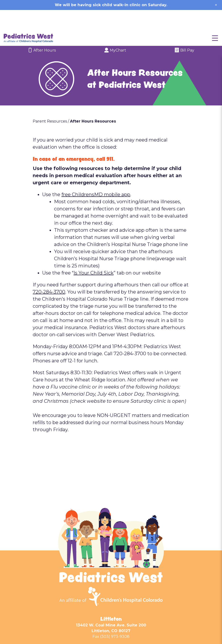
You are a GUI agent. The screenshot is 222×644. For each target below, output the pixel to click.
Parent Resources (50, 101)
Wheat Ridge (111, 628)
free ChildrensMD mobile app (96, 174)
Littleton (111, 598)
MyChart (115, 30)
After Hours (42, 30)
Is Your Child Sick (94, 252)
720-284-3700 (49, 271)
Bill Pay (184, 30)
